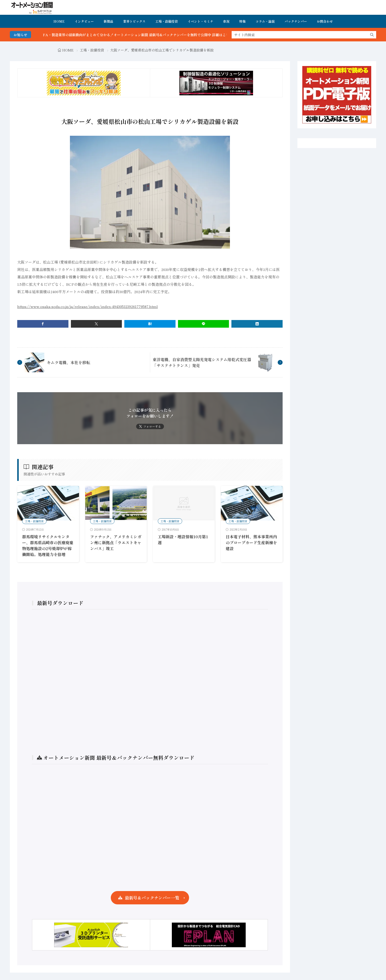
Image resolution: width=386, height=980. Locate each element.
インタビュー (84, 21)
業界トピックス (134, 21)
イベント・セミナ (200, 21)
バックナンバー (296, 21)
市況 (226, 21)
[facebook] (43, 324)
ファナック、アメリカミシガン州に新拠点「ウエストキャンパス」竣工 (116, 542)
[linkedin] (257, 324)
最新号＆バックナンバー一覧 (152, 898)
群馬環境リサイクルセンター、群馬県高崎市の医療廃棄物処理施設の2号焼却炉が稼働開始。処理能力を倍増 (48, 545)
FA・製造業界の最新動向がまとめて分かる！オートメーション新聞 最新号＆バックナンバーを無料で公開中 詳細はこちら (152, 35)
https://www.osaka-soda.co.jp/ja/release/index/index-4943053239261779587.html (88, 306)
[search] (372, 35)
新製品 (108, 21)
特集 (242, 21)
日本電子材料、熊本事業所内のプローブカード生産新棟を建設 (251, 542)
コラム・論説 (265, 21)
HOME (59, 21)
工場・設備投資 (167, 21)
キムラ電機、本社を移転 (68, 362)
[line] (204, 324)
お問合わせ (325, 21)
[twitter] (96, 324)
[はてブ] (150, 324)
